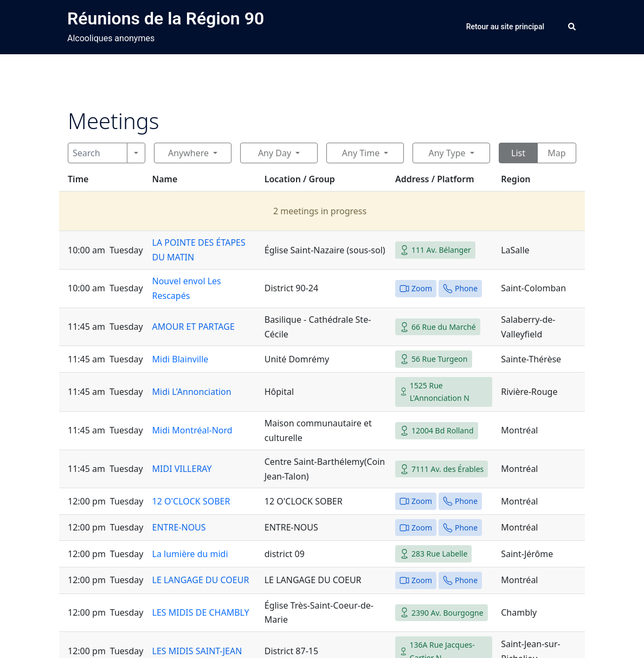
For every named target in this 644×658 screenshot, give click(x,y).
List (518, 153)
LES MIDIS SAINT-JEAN (197, 651)
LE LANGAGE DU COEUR (201, 580)
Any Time (361, 153)
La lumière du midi (190, 554)
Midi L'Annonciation (192, 392)
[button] (572, 27)
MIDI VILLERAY (182, 469)
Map (556, 153)
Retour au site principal (505, 27)
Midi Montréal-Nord (192, 430)
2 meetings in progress (320, 211)
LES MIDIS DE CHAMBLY (201, 612)
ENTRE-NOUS (179, 527)
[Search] (98, 153)
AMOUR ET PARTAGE (194, 327)
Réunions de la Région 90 (166, 18)
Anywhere (188, 153)
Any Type (447, 153)
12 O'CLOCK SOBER (191, 501)
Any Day (275, 153)
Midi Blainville (181, 359)
